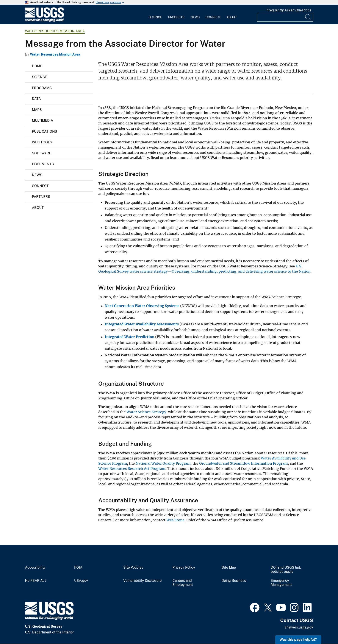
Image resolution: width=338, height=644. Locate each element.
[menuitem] (155, 15)
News (195, 17)
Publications (45, 131)
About (232, 17)
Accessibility (35, 568)
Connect (213, 17)
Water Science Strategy (146, 412)
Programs (42, 88)
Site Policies (133, 568)
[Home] (44, 21)
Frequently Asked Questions (289, 10)
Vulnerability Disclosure (142, 581)
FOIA (78, 568)
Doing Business (234, 581)
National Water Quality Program (163, 463)
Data (36, 99)
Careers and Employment (183, 583)
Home (37, 66)
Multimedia (42, 120)
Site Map (229, 568)
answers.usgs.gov (299, 627)
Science (155, 17)
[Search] (309, 17)
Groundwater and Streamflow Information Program (243, 463)
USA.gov (81, 581)
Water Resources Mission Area (55, 31)
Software (41, 153)
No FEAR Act (35, 581)
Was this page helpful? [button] (298, 640)
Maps (37, 110)
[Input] (285, 17)
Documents (43, 164)
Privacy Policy (184, 568)
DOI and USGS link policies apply (286, 570)
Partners (41, 197)
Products (176, 17)
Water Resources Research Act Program (132, 469)
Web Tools (42, 142)
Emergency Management (281, 583)
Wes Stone (175, 520)
